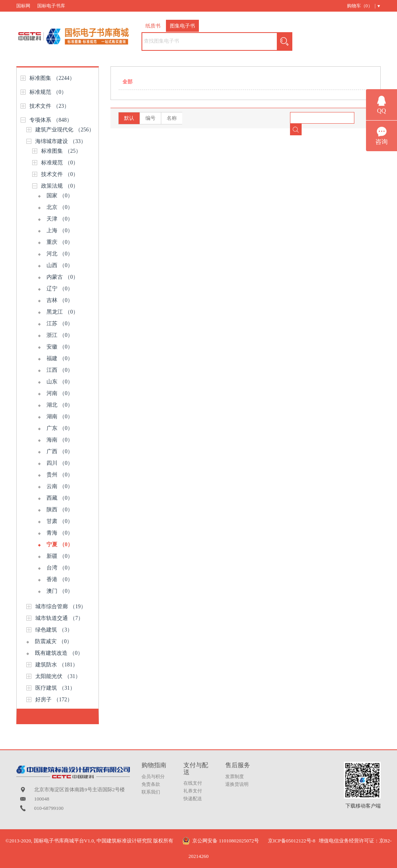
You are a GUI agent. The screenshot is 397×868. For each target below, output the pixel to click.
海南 (60, 440)
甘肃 (60, 521)
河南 (60, 393)
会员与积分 (153, 777)
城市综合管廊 (61, 607)
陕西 (60, 510)
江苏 (60, 324)
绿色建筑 (54, 630)
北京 (60, 207)
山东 (60, 382)
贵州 (60, 475)
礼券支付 (193, 791)
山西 (60, 265)
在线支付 (193, 783)
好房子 (54, 700)
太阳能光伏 (58, 676)
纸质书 (153, 26)
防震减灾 (54, 641)
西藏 (60, 498)
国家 (60, 196)
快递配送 (193, 799)
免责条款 (151, 784)
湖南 (60, 417)
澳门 (60, 591)
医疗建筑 (55, 688)
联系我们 (151, 792)
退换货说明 (237, 784)
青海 (60, 533)
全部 (128, 82)
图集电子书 (182, 26)
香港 (60, 579)
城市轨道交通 (59, 618)
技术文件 (49, 106)
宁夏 (60, 544)
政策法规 (60, 186)
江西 (60, 370)
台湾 (60, 568)
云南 (60, 486)
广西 (60, 451)
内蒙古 (62, 277)
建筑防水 (57, 665)
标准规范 (48, 92)
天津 (60, 219)
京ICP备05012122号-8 (292, 841)
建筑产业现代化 (65, 130)
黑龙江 (62, 312)
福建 (60, 358)
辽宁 (60, 289)
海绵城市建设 (61, 141)
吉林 (60, 300)
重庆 (60, 242)
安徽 (60, 347)
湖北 (60, 405)
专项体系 (51, 120)
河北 (60, 254)
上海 (60, 230)
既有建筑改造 (59, 653)
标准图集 (52, 78)
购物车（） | (361, 6)
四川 (60, 463)
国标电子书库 (51, 6)
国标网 (23, 6)
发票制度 (235, 777)
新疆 (60, 556)
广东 (60, 428)
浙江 (60, 335)
